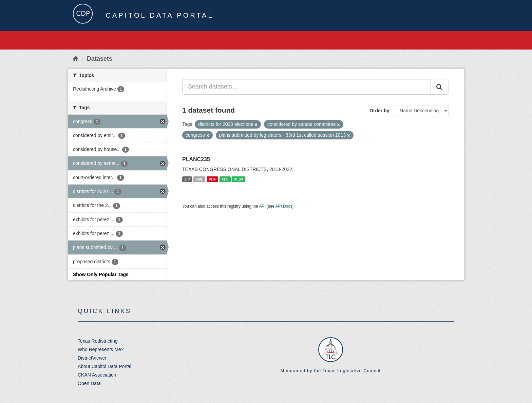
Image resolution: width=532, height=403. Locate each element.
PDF (212, 179)
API (262, 206)
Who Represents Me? (101, 349)
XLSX (239, 179)
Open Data (89, 383)
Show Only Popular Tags (101, 274)
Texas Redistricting (98, 341)
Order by (379, 111)
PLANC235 (196, 159)
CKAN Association (97, 375)
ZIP (187, 179)
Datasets (100, 59)
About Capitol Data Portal (104, 366)
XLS (225, 179)
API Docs (284, 206)
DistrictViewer (92, 358)
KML (199, 179)
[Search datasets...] (307, 87)
